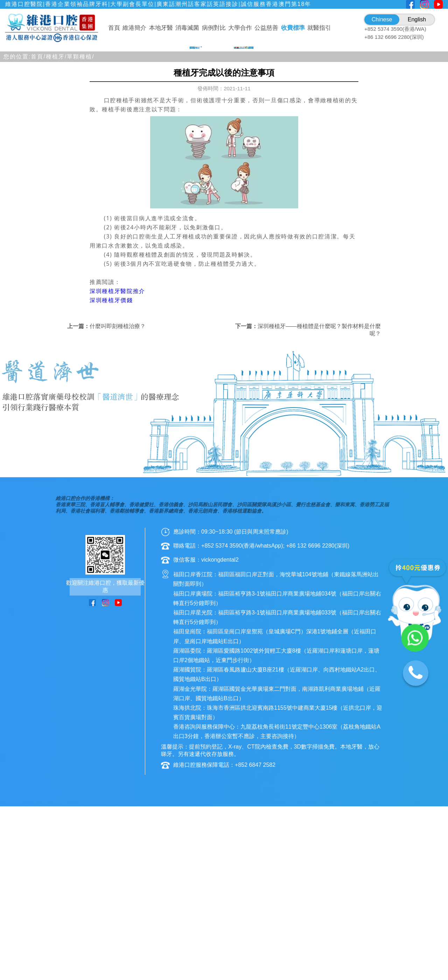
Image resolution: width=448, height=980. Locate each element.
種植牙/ (56, 230)
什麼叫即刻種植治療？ (118, 500)
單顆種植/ (80, 230)
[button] (193, 216)
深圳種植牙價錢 (111, 474)
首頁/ (38, 230)
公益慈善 (266, 28)
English (417, 19)
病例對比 (214, 28)
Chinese (382, 19)
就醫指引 (319, 28)
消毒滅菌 (187, 28)
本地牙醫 (161, 28)
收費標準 (293, 28)
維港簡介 (134, 28)
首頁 (114, 28)
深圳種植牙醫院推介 (117, 465)
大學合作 (240, 28)
